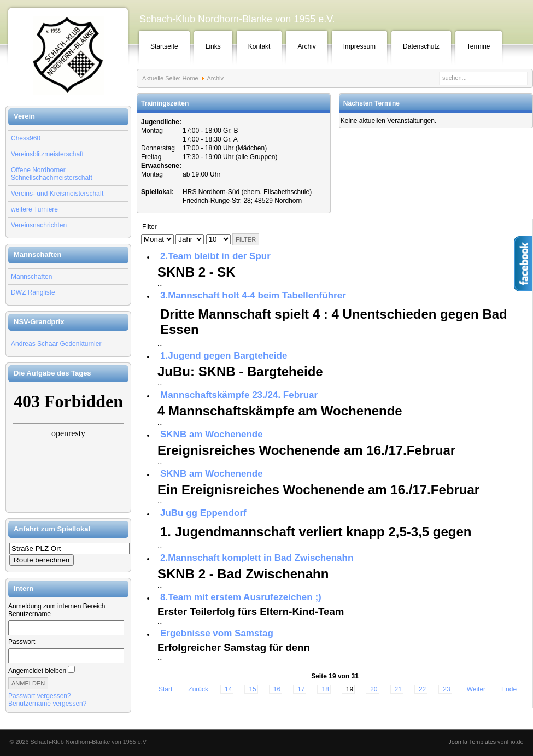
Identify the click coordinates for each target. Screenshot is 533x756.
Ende (509, 689)
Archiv (306, 46)
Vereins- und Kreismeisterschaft (57, 194)
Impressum (359, 46)
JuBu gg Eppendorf (203, 513)
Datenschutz (421, 46)
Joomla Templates (472, 742)
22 (422, 689)
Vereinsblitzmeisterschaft (47, 154)
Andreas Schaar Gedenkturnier (56, 344)
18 (325, 689)
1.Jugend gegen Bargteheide (224, 356)
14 (228, 689)
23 (446, 689)
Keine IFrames (68, 447)
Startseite (164, 46)
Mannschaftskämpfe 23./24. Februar (239, 395)
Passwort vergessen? (40, 696)
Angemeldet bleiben (37, 671)
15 (252, 689)
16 (277, 689)
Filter (246, 239)
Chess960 (26, 138)
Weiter (476, 689)
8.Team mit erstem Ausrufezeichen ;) (241, 597)
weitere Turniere (34, 209)
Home (190, 78)
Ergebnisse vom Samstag (217, 633)
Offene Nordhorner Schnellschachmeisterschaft (52, 174)
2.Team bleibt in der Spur (215, 256)
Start (165, 689)
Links (213, 46)
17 (301, 689)
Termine (479, 46)
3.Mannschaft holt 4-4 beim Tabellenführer (253, 295)
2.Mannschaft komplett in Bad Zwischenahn (257, 558)
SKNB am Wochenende (212, 434)
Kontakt (259, 46)
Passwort (22, 642)
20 (374, 689)
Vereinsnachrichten (39, 225)
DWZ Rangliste (33, 292)
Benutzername (30, 614)
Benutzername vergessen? (47, 704)
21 (398, 689)
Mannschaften (31, 277)
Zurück (198, 689)
